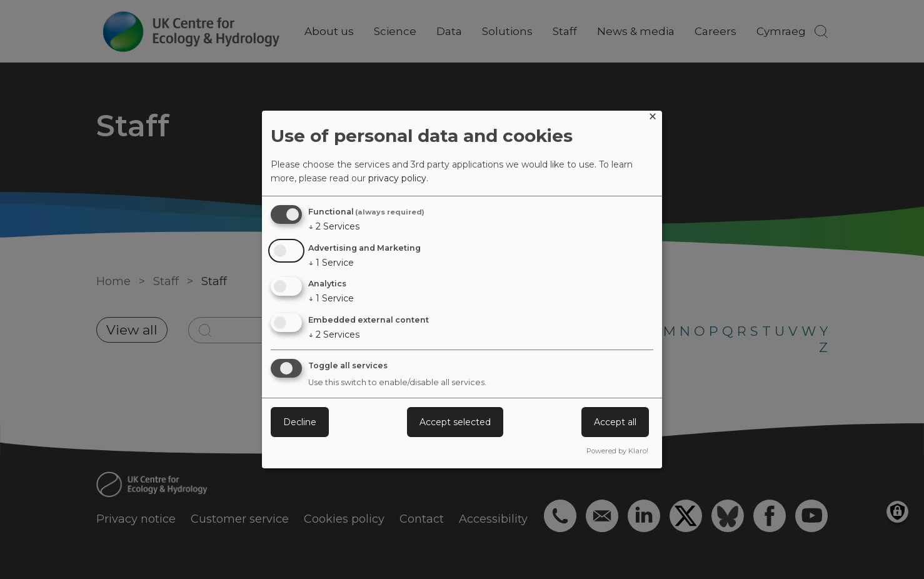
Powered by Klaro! (617, 451)
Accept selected (455, 422)
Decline (300, 422)
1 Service (331, 263)
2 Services (334, 226)
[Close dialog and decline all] (653, 118)
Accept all (615, 422)
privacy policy (397, 178)
